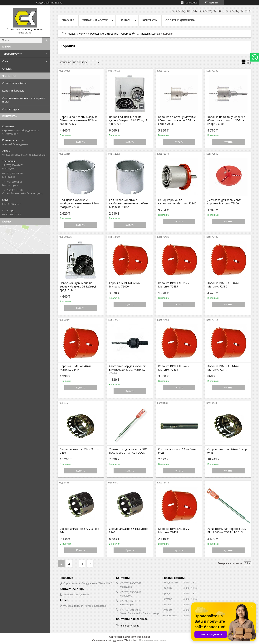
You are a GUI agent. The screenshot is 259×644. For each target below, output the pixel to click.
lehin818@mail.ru (12, 204)
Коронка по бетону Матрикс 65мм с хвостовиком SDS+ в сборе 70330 (226, 120)
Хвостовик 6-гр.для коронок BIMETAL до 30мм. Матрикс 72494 (127, 370)
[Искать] (46, 40)
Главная (68, 20)
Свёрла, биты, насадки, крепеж (141, 34)
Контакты (150, 20)
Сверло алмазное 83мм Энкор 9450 (79, 451)
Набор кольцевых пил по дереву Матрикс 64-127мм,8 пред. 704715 (78, 287)
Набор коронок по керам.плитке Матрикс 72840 (177, 202)
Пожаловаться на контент (153, 640)
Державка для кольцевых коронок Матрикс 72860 (224, 202)
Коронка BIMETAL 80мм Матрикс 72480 (223, 285)
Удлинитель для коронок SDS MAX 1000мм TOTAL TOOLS (128, 451)
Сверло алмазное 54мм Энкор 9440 (129, 531)
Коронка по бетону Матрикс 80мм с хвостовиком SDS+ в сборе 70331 (177, 120)
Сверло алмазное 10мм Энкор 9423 (178, 451)
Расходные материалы (104, 34)
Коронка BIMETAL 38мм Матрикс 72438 (174, 531)
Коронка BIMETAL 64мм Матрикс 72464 (174, 368)
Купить (81, 142)
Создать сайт (43, 3)
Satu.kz (146, 637)
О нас (6, 61)
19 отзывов (191, 3)
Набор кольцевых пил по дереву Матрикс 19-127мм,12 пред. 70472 (128, 120)
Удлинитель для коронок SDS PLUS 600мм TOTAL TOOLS (227, 531)
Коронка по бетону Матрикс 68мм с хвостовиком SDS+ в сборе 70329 (78, 120)
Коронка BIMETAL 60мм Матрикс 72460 (125, 285)
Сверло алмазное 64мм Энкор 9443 (227, 451)
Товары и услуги (12, 54)
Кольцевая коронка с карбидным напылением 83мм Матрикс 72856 (79, 203)
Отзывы (7, 69)
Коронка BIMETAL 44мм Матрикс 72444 (75, 368)
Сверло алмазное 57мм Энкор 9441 (79, 531)
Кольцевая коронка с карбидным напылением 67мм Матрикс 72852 (129, 203)
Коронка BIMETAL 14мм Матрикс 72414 (223, 368)
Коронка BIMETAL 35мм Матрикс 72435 (174, 285)
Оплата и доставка (180, 20)
